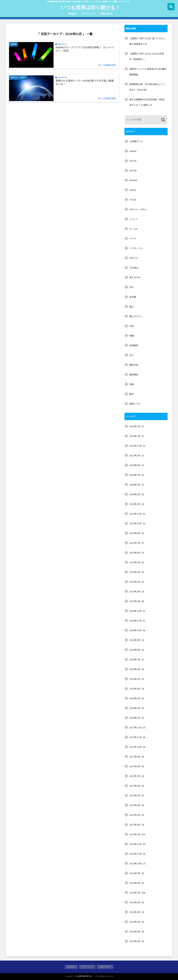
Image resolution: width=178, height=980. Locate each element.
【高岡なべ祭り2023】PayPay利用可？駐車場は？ (147, 56)
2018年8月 (135, 650)
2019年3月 (135, 582)
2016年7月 (135, 893)
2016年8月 (135, 883)
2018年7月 (135, 659)
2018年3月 (135, 698)
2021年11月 (135, 446)
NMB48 (133, 180)
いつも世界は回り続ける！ (90, 7)
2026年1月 (135, 426)
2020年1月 (135, 504)
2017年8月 (135, 766)
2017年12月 (135, 727)
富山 (132, 307)
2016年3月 (135, 931)
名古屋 (133, 297)
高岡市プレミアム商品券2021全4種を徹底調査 (148, 72)
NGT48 (133, 171)
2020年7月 (135, 475)
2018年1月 (135, 718)
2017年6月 (135, 786)
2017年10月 (135, 747)
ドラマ (133, 239)
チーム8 (133, 229)
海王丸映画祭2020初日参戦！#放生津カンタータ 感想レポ (147, 102)
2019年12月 (135, 514)
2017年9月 (135, 757)
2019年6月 (135, 553)
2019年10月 (135, 523)
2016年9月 (135, 873)
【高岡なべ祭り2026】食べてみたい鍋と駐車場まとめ (147, 41)
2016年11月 (135, 854)
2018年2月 (135, 708)
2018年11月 (135, 621)
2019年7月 (135, 543)
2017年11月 (135, 737)
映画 (132, 336)
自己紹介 (72, 14)
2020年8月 (135, 465)
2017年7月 (135, 776)
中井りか (134, 258)
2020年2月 (135, 494)
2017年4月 (135, 805)
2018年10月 (135, 630)
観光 (132, 394)
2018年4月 (135, 689)
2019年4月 (135, 572)
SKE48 (133, 190)
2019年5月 (135, 562)
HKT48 (133, 161)
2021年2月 (135, 455)
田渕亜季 (134, 345)
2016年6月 (135, 902)
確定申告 (134, 365)
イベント (134, 219)
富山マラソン (136, 316)
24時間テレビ (136, 141)
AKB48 (133, 151)
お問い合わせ (106, 14)
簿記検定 (134, 375)
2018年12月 (135, 611)
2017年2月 (135, 825)
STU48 (133, 200)
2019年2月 (135, 591)
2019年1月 (135, 601)
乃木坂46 (134, 268)
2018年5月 (135, 679)
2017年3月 (135, 815)
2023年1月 (135, 436)
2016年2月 (135, 941)
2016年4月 (135, 922)
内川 (132, 287)
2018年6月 (135, 669)
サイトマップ (88, 14)
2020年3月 (135, 485)
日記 (132, 326)
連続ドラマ (135, 404)
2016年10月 (135, 863)
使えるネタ (135, 277)
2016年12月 (135, 844)
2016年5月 (135, 912)
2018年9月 (135, 640)
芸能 (132, 384)
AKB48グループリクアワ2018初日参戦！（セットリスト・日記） (85, 49)
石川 (132, 355)
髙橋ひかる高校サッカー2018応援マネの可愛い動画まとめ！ (85, 82)
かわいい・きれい (138, 209)
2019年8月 (135, 533)
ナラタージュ (136, 248)
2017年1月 (135, 834)
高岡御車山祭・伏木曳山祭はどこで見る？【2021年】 (147, 87)
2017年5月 (135, 795)
